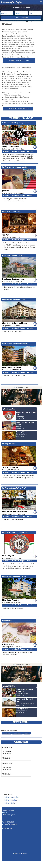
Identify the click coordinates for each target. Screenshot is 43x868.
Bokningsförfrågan (18, 151)
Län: (7, 12)
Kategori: (36, 12)
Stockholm (7, 733)
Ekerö (27, 733)
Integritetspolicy (7, 828)
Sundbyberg (18, 733)
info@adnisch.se (12, 824)
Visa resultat (21, 18)
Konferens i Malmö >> (11, 803)
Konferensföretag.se (11, 2)
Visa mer (6, 151)
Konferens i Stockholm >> (12, 797)
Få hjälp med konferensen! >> (18, 109)
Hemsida (30, 151)
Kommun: (21, 12)
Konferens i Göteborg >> (11, 800)
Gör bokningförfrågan (19, 60)
